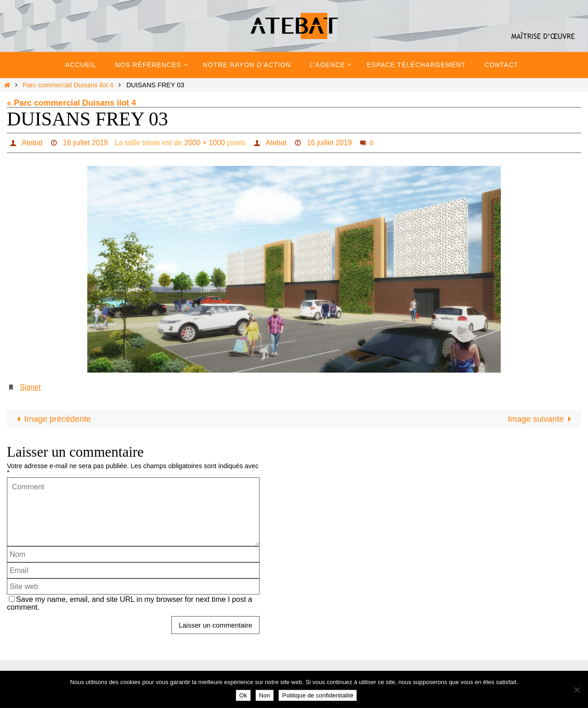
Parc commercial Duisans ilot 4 (68, 85)
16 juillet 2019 (86, 143)
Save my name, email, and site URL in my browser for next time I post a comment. (130, 603)
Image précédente (52, 419)
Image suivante (541, 419)
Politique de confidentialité (318, 695)
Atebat (32, 143)
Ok (243, 695)
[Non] (577, 690)
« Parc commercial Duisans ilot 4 (71, 103)
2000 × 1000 (205, 143)
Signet (30, 387)
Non (265, 695)
